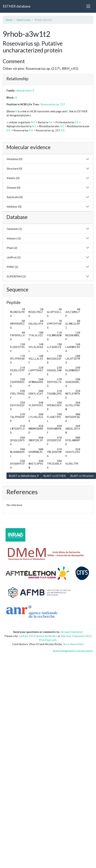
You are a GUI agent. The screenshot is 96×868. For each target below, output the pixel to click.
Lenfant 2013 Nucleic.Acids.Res (38, 636)
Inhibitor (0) (14, 206)
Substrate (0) (15, 197)
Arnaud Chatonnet (72, 632)
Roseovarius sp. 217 (53, 104)
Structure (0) (14, 168)
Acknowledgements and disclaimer (73, 651)
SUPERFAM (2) (16, 276)
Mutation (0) (14, 159)
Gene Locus (23, 20)
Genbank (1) (14, 229)
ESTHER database (17, 6)
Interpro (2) (14, 238)
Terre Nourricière (73, 644)
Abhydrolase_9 (25, 90)
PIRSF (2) (12, 267)
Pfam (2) (12, 248)
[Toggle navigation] (88, 6)
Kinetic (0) (13, 178)
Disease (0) (13, 187)
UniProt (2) (14, 257)
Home (9, 20)
